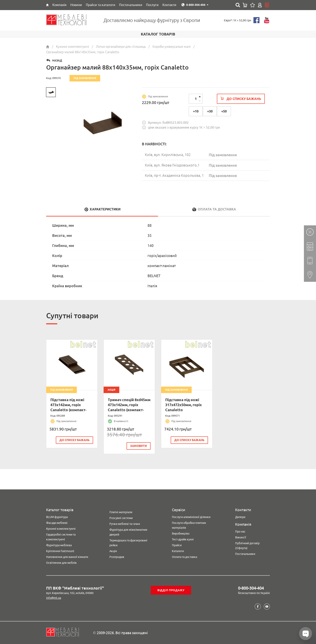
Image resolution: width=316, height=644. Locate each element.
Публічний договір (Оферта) (247, 546)
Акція (113, 551)
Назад (57, 60)
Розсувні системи (121, 518)
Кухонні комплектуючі (61, 529)
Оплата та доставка (185, 557)
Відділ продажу (171, 590)
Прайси (177, 545)
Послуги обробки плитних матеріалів (189, 525)
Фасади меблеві (57, 523)
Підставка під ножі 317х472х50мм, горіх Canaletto (183, 405)
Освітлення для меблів (61, 563)
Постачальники (245, 554)
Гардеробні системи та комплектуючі (61, 537)
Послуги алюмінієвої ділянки (191, 517)
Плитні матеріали (121, 512)
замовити (139, 446)
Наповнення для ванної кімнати (67, 557)
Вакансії (241, 537)
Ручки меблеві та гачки (125, 524)
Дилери (240, 517)
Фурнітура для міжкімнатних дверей (128, 532)
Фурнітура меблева (59, 545)
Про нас (240, 532)
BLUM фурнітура (57, 517)
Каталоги (178, 551)
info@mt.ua (54, 598)
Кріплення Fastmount (60, 551)
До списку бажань (75, 440)
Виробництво (181, 534)
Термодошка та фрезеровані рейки (128, 543)
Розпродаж (117, 557)
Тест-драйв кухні (183, 539)
